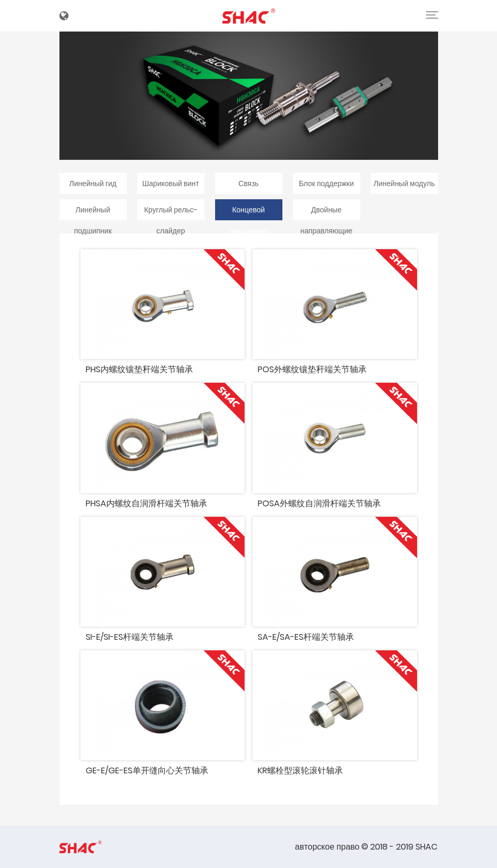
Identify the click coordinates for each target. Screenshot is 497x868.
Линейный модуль (404, 183)
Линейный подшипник (93, 212)
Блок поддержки (326, 183)
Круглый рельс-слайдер (171, 212)
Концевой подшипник (249, 212)
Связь (248, 183)
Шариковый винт (170, 183)
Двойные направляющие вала (326, 212)
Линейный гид (93, 183)
